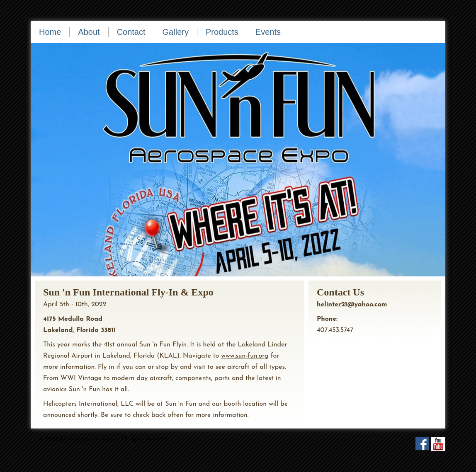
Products (222, 32)
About (89, 32)
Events (268, 32)
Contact (131, 32)
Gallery (176, 32)
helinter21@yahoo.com (352, 305)
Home (50, 32)
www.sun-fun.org (245, 356)
